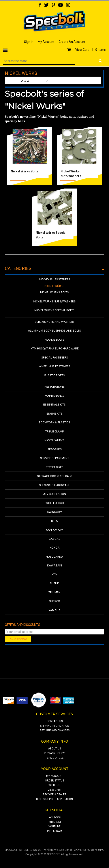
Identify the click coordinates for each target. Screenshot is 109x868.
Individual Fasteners (55, 279)
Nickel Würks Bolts (25, 171)
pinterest (55, 822)
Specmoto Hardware (54, 485)
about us (54, 749)
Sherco (55, 601)
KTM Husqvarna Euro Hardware (55, 348)
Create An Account (72, 42)
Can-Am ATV (54, 530)
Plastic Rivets (55, 375)
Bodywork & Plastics (54, 422)
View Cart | (86, 50)
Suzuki (55, 583)
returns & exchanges (55, 730)
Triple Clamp (54, 431)
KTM (54, 575)
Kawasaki (54, 565)
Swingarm (55, 512)
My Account (46, 42)
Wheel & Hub (55, 503)
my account (54, 776)
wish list (55, 785)
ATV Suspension (55, 494)
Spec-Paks (55, 449)
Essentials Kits (54, 405)
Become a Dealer (55, 794)
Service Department (55, 458)
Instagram (55, 831)
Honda (55, 548)
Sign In (29, 42)
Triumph (54, 592)
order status (54, 781)
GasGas (54, 539)
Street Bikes (55, 467)
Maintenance (54, 396)
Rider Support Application (54, 799)
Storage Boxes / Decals (55, 476)
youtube (54, 826)
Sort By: (13, 81)
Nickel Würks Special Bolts (54, 310)
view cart (55, 790)
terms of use (54, 758)
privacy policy (54, 753)
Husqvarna (54, 557)
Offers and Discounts (23, 625)
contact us (55, 721)
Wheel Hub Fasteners (55, 366)
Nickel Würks (54, 286)
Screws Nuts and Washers (55, 322)
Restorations (55, 387)
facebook (55, 817)
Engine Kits (55, 414)
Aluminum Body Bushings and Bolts (54, 331)
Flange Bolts (54, 340)
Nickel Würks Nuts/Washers (54, 301)
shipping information (54, 726)
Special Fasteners (55, 358)
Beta (54, 521)
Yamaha (55, 610)
